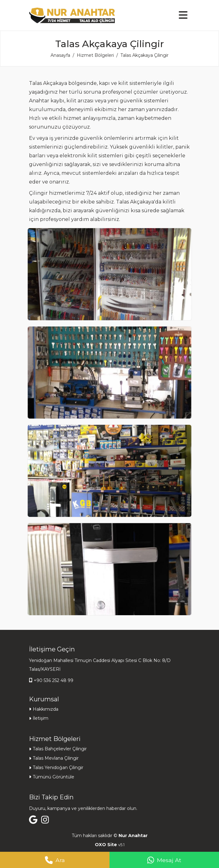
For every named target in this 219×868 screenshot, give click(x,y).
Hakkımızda (46, 709)
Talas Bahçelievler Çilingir (60, 749)
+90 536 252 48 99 (54, 680)
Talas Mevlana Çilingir (56, 758)
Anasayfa (60, 55)
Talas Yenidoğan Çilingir (58, 767)
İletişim (41, 718)
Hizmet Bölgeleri (95, 55)
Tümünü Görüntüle (54, 777)
